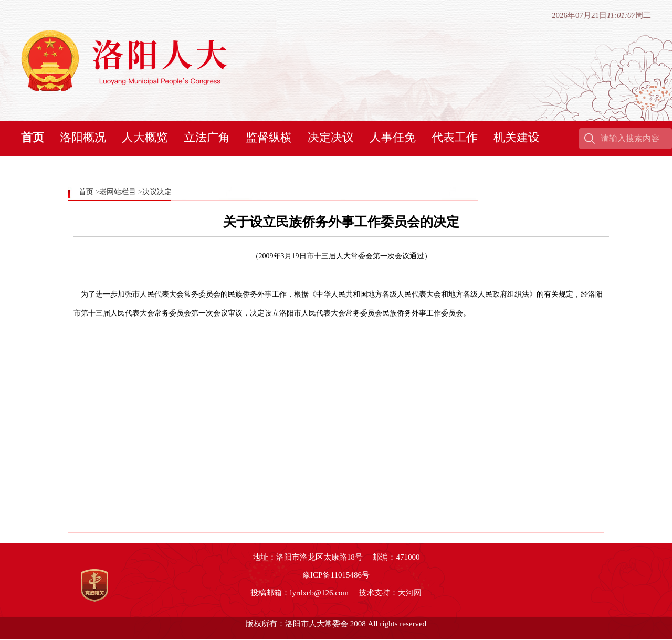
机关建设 (517, 137)
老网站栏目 (118, 192)
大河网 (410, 593)
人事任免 (393, 137)
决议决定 (157, 192)
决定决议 (331, 137)
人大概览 (145, 137)
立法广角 (207, 137)
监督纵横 (269, 137)
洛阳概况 (83, 137)
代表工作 (455, 137)
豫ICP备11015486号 (336, 575)
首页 (33, 137)
